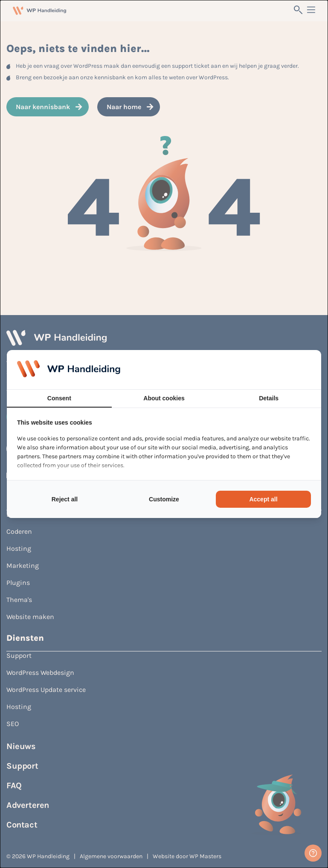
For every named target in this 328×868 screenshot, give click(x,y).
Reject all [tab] (65, 499)
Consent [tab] (59, 398)
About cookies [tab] (164, 398)
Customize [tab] (164, 499)
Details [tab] (269, 398)
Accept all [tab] (263, 499)
